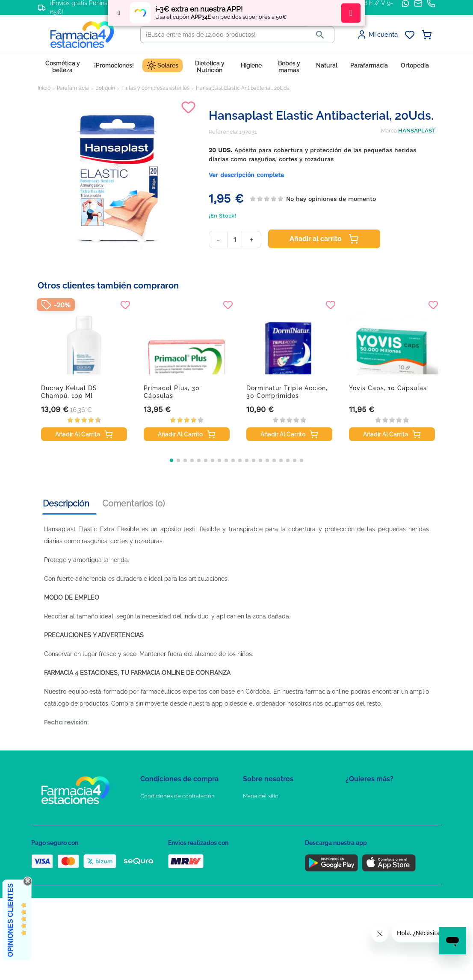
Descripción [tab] (66, 503)
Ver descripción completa (246, 175)
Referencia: (223, 132)
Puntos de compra (164, 846)
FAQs (250, 808)
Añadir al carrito (324, 239)
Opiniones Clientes (10, 920)
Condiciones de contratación (177, 796)
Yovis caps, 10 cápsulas (388, 388)
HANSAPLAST (417, 131)
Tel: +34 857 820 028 (269, 846)
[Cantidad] (235, 240)
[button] (171, 460)
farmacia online (327, 692)
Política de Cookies (165, 821)
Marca (389, 131)
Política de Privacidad (168, 808)
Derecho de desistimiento (174, 870)
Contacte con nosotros (272, 821)
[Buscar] (223, 35)
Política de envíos (163, 858)
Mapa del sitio (261, 796)
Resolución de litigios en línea (179, 883)
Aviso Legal (155, 833)
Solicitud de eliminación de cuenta (288, 833)
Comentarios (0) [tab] (133, 503)
